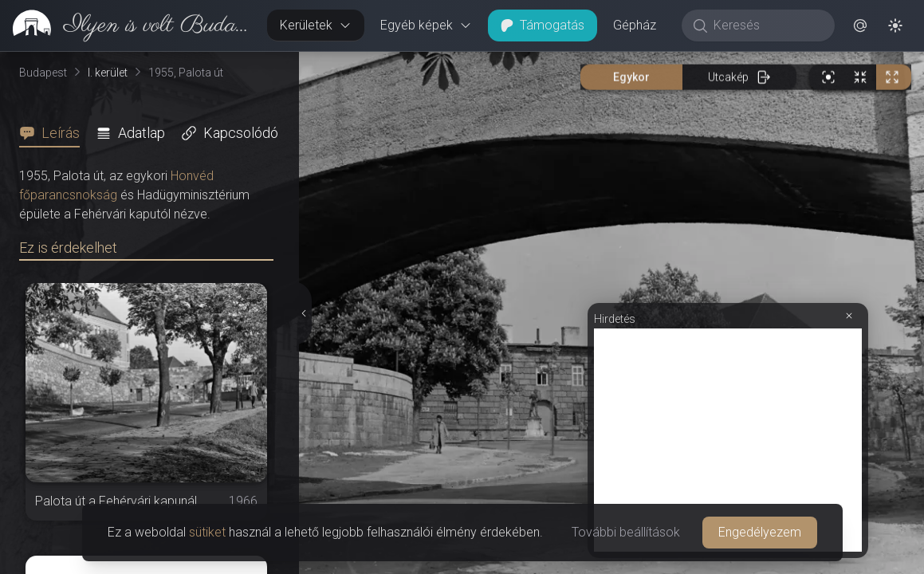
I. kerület (108, 73)
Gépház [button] (635, 25)
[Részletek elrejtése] (302, 313)
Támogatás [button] (543, 25)
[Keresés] (767, 26)
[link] (127, 26)
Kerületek (316, 25)
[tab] (54, 133)
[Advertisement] (728, 440)
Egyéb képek (426, 25)
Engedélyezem (760, 532)
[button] (860, 26)
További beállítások (626, 532)
